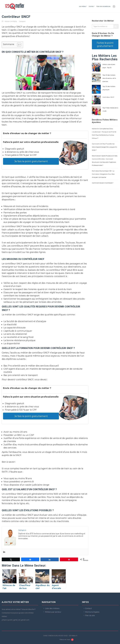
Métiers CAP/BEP (11, 21)
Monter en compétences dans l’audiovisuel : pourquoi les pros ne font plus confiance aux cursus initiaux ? (104, 133)
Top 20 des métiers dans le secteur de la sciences (109, 78)
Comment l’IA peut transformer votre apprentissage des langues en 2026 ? (104, 147)
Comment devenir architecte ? (103, 183)
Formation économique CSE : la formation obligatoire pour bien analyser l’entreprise (103, 174)
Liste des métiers (52, 608)
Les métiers (82, 6)
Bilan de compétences (103, 6)
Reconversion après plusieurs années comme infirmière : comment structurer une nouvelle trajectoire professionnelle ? (105, 161)
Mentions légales (92, 612)
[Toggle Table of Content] (18, 45)
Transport (22, 21)
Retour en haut (67, 640)
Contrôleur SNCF (108, 97)
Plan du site (90, 615)
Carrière (91, 6)
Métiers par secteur (53, 612)
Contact (88, 608)
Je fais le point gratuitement (31, 161)
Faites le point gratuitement (105, 44)
